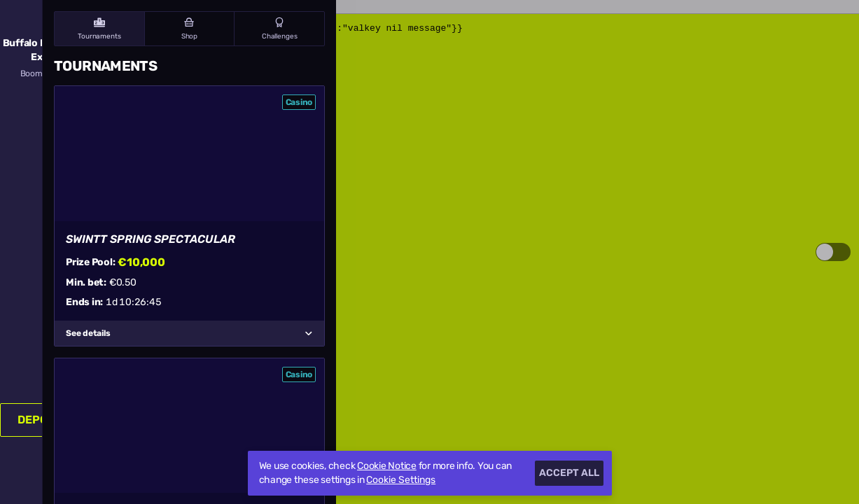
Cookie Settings (401, 480)
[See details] (309, 333)
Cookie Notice (387, 466)
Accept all (569, 473)
